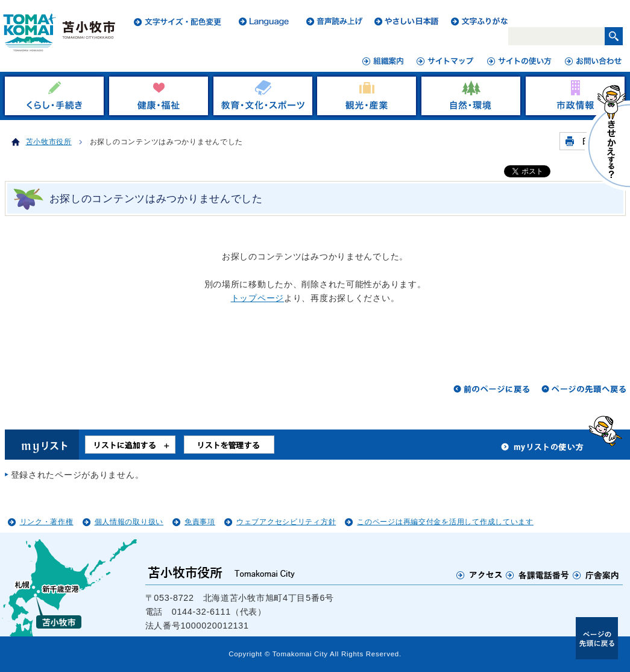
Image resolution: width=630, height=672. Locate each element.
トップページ (257, 298)
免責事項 (200, 522)
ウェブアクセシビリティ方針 (286, 522)
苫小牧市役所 (49, 142)
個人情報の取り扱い (129, 522)
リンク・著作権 (47, 522)
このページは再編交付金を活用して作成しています (445, 522)
